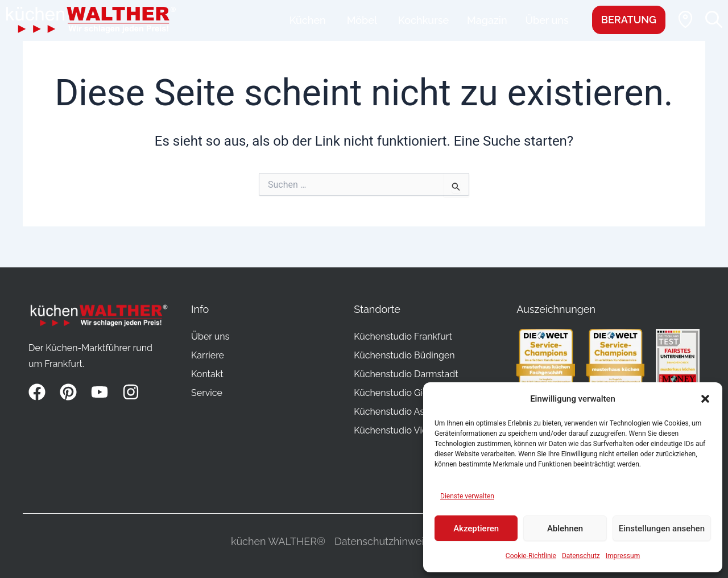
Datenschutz (581, 556)
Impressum (623, 556)
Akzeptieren (476, 529)
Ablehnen (565, 529)
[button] (705, 399)
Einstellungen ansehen (662, 529)
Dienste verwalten (467, 496)
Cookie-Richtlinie (531, 556)
